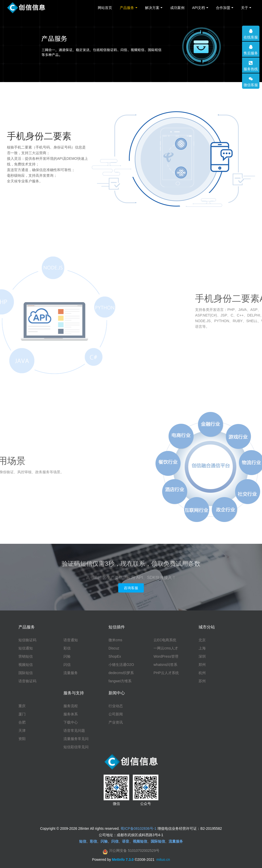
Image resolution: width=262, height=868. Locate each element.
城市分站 (207, 627)
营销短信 (26, 656)
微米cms (115, 640)
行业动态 (116, 706)
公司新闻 (116, 714)
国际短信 (26, 673)
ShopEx (115, 656)
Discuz (114, 648)
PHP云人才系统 (166, 673)
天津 (22, 731)
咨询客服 (131, 588)
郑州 (202, 665)
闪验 (67, 656)
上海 (202, 648)
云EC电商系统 (165, 640)
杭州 (202, 673)
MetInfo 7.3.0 (123, 860)
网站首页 (105, 8)
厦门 (22, 714)
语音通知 (71, 640)
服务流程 (71, 706)
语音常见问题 (74, 731)
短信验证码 (27, 640)
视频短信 (26, 665)
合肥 (22, 722)
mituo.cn (163, 860)
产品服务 (127, 8)
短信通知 (26, 648)
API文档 (199, 8)
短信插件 (117, 627)
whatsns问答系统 (165, 665)
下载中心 (71, 722)
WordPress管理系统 (166, 657)
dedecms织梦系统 (121, 673)
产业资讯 (116, 722)
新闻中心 (117, 693)
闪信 (67, 665)
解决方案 (152, 8)
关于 (245, 8)
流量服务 (71, 673)
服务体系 (71, 714)
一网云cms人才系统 (166, 648)
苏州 (202, 681)
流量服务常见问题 (76, 739)
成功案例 (177, 8)
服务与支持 (74, 693)
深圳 (202, 656)
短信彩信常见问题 (76, 747)
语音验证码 (27, 681)
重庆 (22, 706)
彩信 (67, 648)
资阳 (22, 739)
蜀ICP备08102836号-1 (138, 828)
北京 (202, 640)
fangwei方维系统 (120, 681)
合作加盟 (223, 8)
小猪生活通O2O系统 (121, 665)
